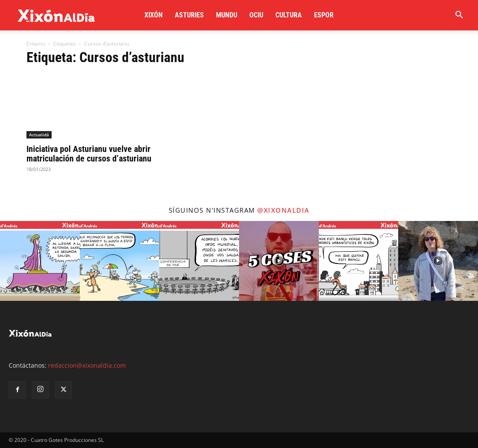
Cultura (289, 15)
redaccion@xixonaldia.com (87, 365)
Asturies (189, 15)
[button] (459, 16)
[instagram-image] (40, 261)
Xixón (154, 15)
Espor (324, 15)
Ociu (256, 15)
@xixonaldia (283, 210)
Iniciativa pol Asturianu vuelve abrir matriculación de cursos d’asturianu (89, 154)
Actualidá (39, 135)
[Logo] (56, 15)
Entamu (36, 44)
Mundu (227, 15)
